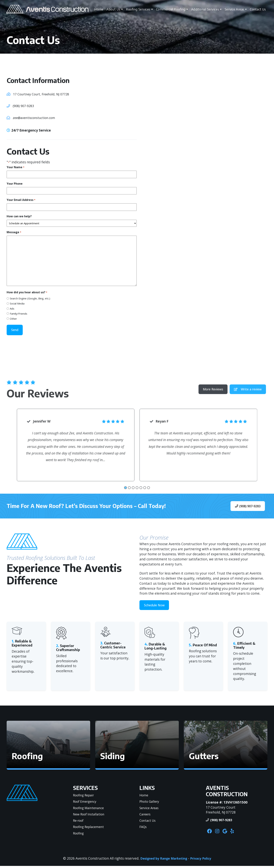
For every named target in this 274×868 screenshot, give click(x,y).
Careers (146, 816)
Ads (12, 308)
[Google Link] (228, 833)
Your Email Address (21, 200)
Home (99, 9)
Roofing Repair (85, 797)
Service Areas (234, 9)
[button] (48, 747)
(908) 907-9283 (24, 106)
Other (13, 319)
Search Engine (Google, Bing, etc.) (30, 298)
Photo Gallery (150, 803)
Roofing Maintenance (90, 809)
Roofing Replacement (90, 828)
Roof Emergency (86, 803)
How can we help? (19, 216)
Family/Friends (19, 314)
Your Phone (15, 184)
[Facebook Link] (210, 833)
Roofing (79, 835)
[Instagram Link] (219, 833)
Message (14, 232)
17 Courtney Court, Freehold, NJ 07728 (44, 94)
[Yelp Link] (236, 833)
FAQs (143, 828)
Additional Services (205, 9)
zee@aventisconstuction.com (36, 118)
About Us (113, 9)
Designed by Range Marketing (163, 860)
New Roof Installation (90, 816)
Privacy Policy (202, 860)
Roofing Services (138, 9)
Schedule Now (156, 606)
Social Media (17, 303)
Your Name (15, 167)
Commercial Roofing (170, 9)
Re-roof (79, 822)
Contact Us (258, 9)
